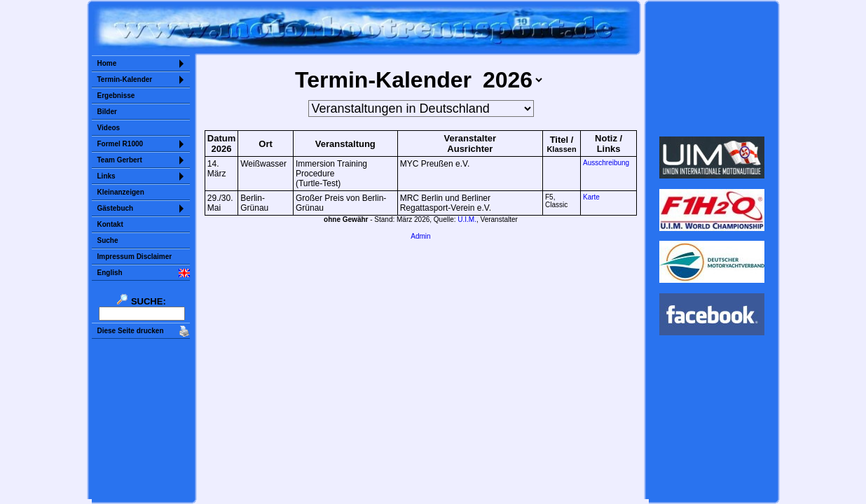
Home (107, 63)
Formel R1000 (121, 144)
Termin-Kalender (125, 79)
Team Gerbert (120, 160)
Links (106, 176)
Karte (591, 197)
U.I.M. (467, 219)
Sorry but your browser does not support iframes (712, 69)
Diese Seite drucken (131, 331)
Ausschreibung (606, 163)
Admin (420, 236)
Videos (109, 128)
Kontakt (110, 224)
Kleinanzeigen (121, 192)
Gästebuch (116, 208)
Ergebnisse (116, 96)
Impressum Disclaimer (135, 257)
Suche (108, 240)
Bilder (107, 112)
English (110, 273)
